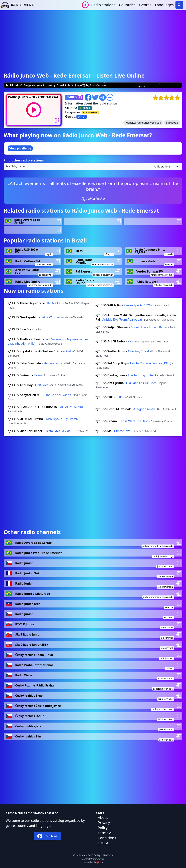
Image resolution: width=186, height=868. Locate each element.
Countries (127, 5)
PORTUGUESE (90, 112)
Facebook (172, 123)
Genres (145, 5)
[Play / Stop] (85, 5)
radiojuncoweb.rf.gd (149, 123)
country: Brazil (55, 85)
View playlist (20, 148)
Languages (164, 5)
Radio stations (103, 5)
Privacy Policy (104, 825)
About (103, 817)
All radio (13, 85)
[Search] (179, 5)
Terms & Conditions (107, 835)
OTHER (82, 117)
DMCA (103, 843)
